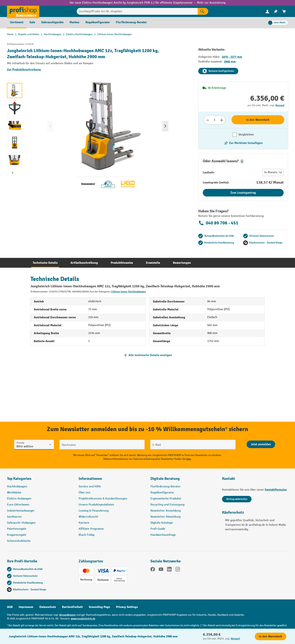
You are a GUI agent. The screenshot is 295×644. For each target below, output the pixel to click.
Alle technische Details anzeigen (150, 355)
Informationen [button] (90, 479)
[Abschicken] (261, 444)
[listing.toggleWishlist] (243, 143)
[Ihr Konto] (267, 11)
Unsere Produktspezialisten (96, 505)
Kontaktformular (276, 490)
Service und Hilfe (90, 487)
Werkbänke (14, 493)
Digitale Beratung (165, 479)
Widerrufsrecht (88, 517)
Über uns (84, 493)
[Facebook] (153, 570)
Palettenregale (17, 529)
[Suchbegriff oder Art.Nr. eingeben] (137, 11)
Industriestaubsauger (21, 511)
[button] (242, 161)
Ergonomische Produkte (166, 499)
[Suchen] (203, 11)
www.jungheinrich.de (83, 619)
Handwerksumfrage (163, 535)
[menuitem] (267, 11)
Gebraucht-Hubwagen (21, 523)
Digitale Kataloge (162, 523)
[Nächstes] (165, 126)
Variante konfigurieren (218, 71)
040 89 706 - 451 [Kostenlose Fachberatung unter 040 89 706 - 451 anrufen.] (218, 223)
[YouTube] (161, 570)
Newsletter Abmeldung (165, 517)
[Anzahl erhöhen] (222, 120)
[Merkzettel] (276, 11)
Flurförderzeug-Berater (165, 487)
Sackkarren (14, 517)
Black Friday (87, 535)
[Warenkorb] (284, 11)
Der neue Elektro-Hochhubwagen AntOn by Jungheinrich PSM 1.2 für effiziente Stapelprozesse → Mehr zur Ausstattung (147, 3)
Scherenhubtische (19, 541)
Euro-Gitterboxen (18, 505)
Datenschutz (48, 607)
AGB (10, 607)
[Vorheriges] (50, 126)
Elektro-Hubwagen (19, 499)
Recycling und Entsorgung (167, 505)
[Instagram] (178, 570)
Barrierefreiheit (72, 607)
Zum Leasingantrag (243, 193)
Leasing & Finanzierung (94, 511)
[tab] (45, 263)
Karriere (84, 523)
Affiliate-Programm (91, 529)
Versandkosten (67, 615)
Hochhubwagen (17, 487)
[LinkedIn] (169, 570)
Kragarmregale (17, 535)
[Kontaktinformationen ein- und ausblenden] (9, 635)
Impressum (26, 607)
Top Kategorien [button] (19, 479)
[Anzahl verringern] (207, 120)
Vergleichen (246, 135)
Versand (280, 105)
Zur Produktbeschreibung (24, 70)
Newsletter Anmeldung (166, 511)
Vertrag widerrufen (237, 499)
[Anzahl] (215, 120)
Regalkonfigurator (162, 493)
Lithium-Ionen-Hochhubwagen (128, 292)
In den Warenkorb (258, 120)
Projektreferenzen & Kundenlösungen (103, 499)
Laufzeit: (209, 172)
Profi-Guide (158, 529)
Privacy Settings (127, 607)
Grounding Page (99, 607)
